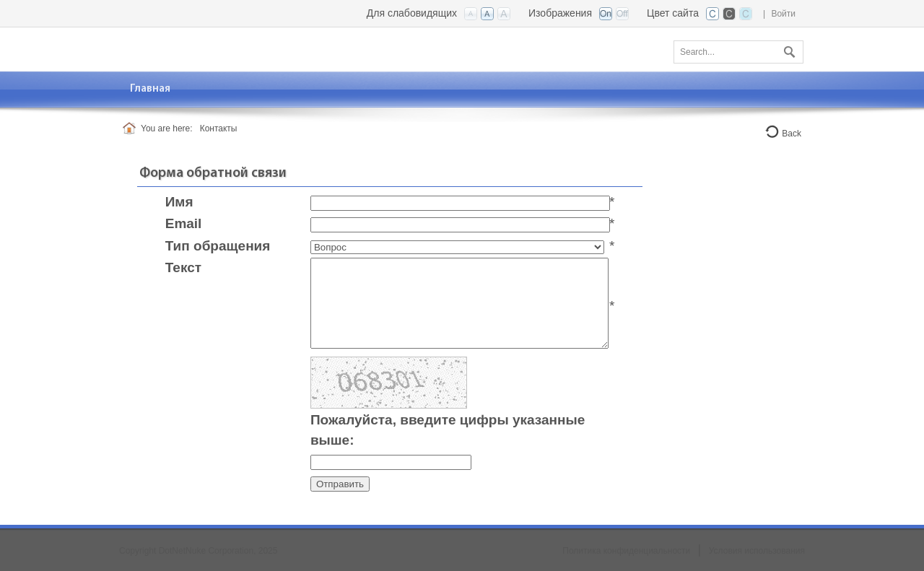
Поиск (788, 49)
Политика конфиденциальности (626, 551)
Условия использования (757, 551)
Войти (783, 14)
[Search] (738, 52)
